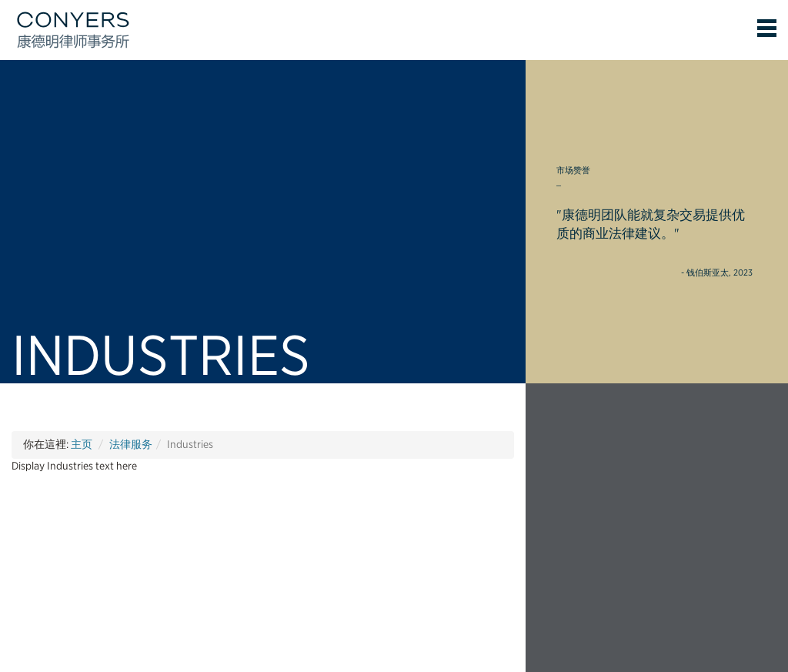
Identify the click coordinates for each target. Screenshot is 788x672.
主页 (82, 444)
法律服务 (131, 444)
